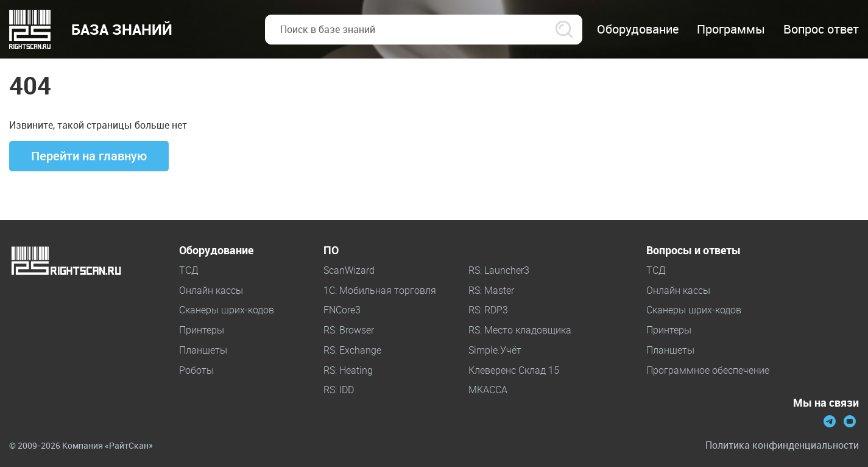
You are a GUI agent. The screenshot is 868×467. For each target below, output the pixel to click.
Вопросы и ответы (693, 251)
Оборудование (216, 251)
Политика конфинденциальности (782, 445)
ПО (331, 251)
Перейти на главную (89, 156)
